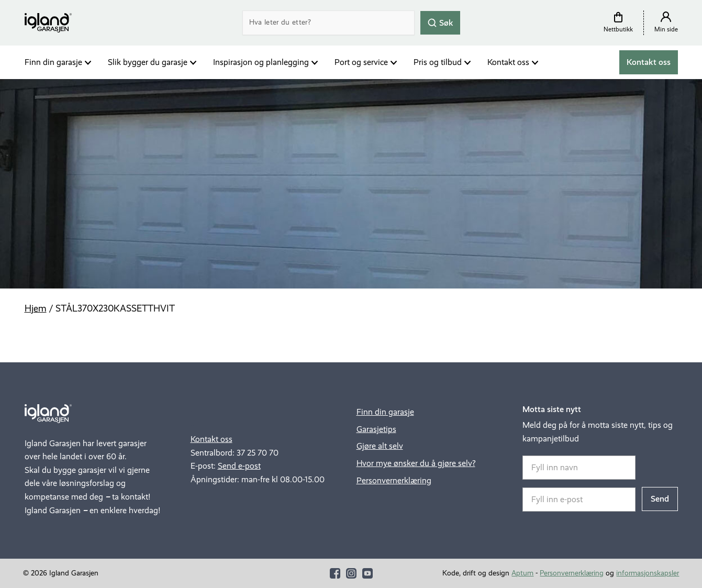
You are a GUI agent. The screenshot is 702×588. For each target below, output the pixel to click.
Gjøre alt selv (380, 446)
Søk (440, 22)
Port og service (361, 62)
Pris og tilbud (438, 62)
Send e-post (239, 466)
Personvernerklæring (394, 480)
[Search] (328, 23)
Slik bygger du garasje (148, 62)
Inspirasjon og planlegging (261, 62)
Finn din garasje (53, 62)
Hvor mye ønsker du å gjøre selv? (416, 463)
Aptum (522, 573)
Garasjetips (376, 429)
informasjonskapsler (648, 573)
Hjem (36, 308)
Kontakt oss (508, 62)
